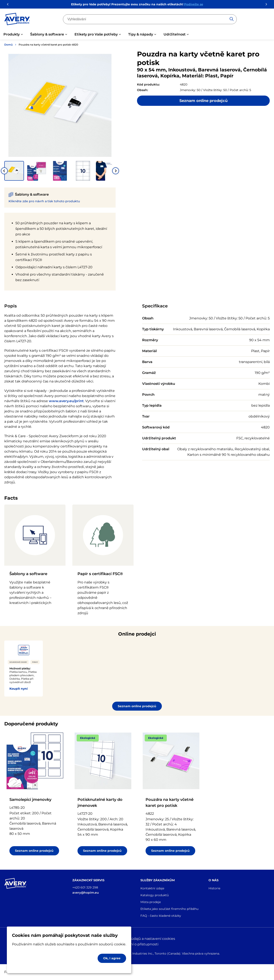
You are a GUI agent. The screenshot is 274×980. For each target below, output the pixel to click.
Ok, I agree (112, 958)
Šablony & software (47, 34)
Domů (8, 45)
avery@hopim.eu (86, 893)
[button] (14, 171)
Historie (214, 888)
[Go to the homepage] (17, 20)
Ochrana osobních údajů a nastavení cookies (137, 939)
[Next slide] (116, 171)
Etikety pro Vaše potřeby (96, 34)
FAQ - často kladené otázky (161, 916)
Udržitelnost (175, 34)
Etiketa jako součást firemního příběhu (169, 909)
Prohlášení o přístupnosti (137, 944)
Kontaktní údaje (152, 888)
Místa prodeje (151, 902)
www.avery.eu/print (66, 401)
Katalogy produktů (155, 895)
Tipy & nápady (141, 34)
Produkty (12, 34)
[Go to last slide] (4, 171)
